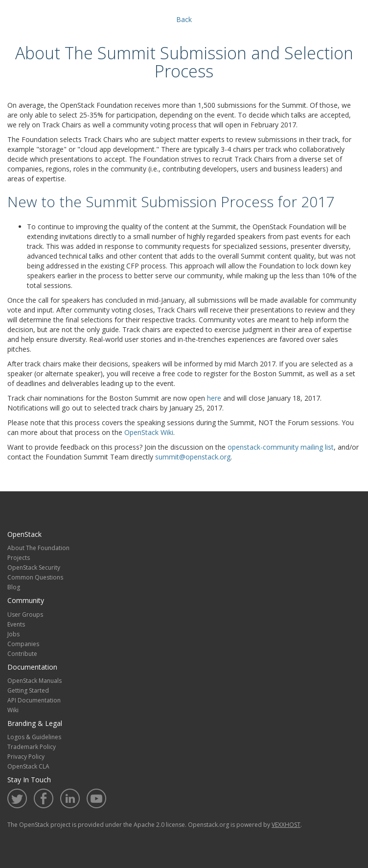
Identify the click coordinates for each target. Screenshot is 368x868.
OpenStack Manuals (34, 681)
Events (16, 624)
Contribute (22, 654)
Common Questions (35, 577)
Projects (19, 558)
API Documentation (34, 700)
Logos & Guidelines (34, 737)
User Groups (25, 615)
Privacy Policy (26, 757)
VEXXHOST (286, 825)
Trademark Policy (32, 747)
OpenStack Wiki (149, 432)
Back (184, 19)
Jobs (13, 634)
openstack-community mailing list (281, 447)
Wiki (13, 710)
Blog (14, 587)
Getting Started (28, 690)
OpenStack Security (34, 567)
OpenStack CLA (28, 766)
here (214, 398)
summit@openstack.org (193, 457)
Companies (23, 644)
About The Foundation (38, 548)
